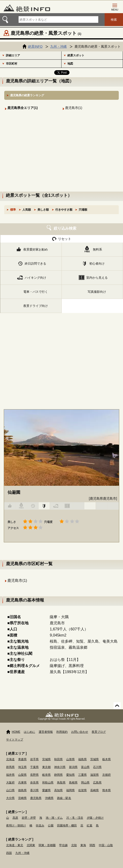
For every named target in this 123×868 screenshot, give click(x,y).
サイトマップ (15, 740)
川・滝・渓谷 (75, 818)
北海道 (10, 759)
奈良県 (34, 783)
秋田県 (58, 759)
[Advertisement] (61, 156)
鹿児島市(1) (74, 108)
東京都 (46, 767)
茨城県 (94, 759)
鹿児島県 (36, 798)
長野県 (34, 775)
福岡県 (70, 790)
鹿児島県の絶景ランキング (27, 95)
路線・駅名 (64, 798)
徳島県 (22, 790)
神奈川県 (60, 767)
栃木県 (107, 759)
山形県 (70, 759)
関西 (92, 845)
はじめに (29, 732)
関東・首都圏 (47, 845)
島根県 (73, 783)
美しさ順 (43, 210)
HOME (16, 732)
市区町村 (12, 64)
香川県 (34, 790)
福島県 (82, 759)
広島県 (97, 783)
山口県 (10, 790)
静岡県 (58, 775)
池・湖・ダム (54, 818)
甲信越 (63, 845)
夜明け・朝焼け (16, 826)
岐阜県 (46, 775)
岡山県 (85, 783)
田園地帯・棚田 (67, 826)
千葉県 (34, 767)
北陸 (74, 845)
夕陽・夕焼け (95, 818)
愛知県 (70, 775)
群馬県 (10, 767)
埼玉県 (22, 767)
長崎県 (94, 790)
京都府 (107, 775)
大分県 (10, 798)
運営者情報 (46, 732)
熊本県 (107, 790)
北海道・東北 (15, 845)
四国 (9, 853)
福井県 (10, 775)
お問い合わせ (80, 732)
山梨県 (22, 775)
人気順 (27, 210)
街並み (40, 826)
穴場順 (83, 210)
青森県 (22, 759)
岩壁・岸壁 (29, 818)
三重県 (82, 775)
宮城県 (46, 759)
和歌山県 (48, 783)
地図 (70, 64)
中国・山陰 (106, 845)
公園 (51, 826)
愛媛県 (46, 790)
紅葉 (90, 826)
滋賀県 (94, 775)
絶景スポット (76, 55)
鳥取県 (61, 783)
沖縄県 (49, 798)
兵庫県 (22, 783)
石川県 (97, 767)
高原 (15, 818)
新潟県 (73, 767)
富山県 (85, 767)
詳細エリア (13, 55)
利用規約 (62, 732)
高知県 (58, 790)
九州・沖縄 (22, 853)
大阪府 (10, 783)
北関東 (31, 845)
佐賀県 (82, 790)
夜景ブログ (99, 732)
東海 (83, 845)
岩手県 (34, 759)
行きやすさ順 (64, 210)
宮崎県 (22, 798)
